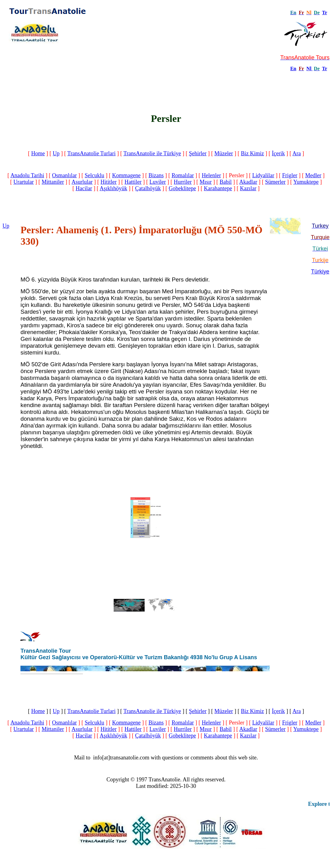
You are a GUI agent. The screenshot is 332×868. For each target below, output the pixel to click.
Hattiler (133, 182)
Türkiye (320, 272)
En (293, 69)
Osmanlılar (64, 175)
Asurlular (82, 182)
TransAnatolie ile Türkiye (152, 153)
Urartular (24, 182)
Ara (297, 153)
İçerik (278, 153)
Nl (309, 69)
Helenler (211, 175)
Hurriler (183, 182)
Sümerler (275, 182)
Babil (226, 182)
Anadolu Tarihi (27, 175)
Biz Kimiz (253, 153)
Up (56, 153)
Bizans (156, 175)
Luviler (158, 182)
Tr (325, 13)
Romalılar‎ (183, 175)
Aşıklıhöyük (114, 188)
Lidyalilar (263, 175)
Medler (313, 175)
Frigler (290, 175)
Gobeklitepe (182, 188)
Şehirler (198, 153)
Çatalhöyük (148, 188)
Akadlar (248, 182)
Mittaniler (53, 182)
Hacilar (84, 188)
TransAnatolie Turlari (91, 153)
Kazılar (248, 188)
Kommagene (126, 175)
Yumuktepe (306, 182)
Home (38, 153)
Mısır (206, 182)
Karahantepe (218, 188)
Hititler (109, 182)
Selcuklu (95, 175)
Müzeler (224, 153)
